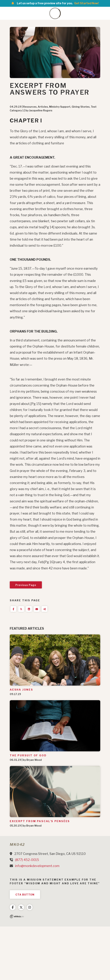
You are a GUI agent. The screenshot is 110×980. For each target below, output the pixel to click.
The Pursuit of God (28, 755)
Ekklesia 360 (17, 917)
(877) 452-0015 (27, 860)
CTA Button (25, 895)
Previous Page (26, 585)
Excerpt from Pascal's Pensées (40, 821)
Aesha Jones (21, 690)
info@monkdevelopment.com (37, 866)
